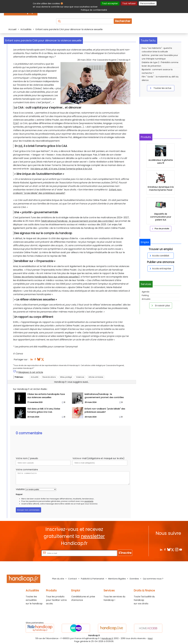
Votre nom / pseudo (27, 458)
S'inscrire (125, 553)
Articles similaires (96, 377)
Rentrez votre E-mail (29, 553)
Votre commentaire (27, 470)
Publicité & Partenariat (93, 579)
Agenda (146, 292)
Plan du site (58, 579)
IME (20, 146)
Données (134, 579)
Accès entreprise (160, 269)
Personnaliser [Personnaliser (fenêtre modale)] (148, 3)
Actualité (35, 377)
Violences (80, 377)
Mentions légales (117, 579)
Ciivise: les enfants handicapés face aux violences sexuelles (46, 277)
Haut (150, 638)
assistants (89, 501)
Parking (145, 295)
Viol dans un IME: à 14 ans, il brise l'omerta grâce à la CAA (61, 169)
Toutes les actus (160, 88)
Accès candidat (159, 256)
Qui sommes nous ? (153, 579)
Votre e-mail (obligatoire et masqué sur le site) (98, 458)
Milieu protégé (66, 377)
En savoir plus (160, 305)
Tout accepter (110, 3)
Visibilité (20, 489)
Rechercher (123, 21)
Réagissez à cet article (31, 372)
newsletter (93, 536)
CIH (16, 123)
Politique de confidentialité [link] (94, 10)
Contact (73, 579)
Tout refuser (129, 3)
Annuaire (146, 299)
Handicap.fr (107, 638)
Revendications (49, 377)
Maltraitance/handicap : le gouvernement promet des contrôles (77, 221)
